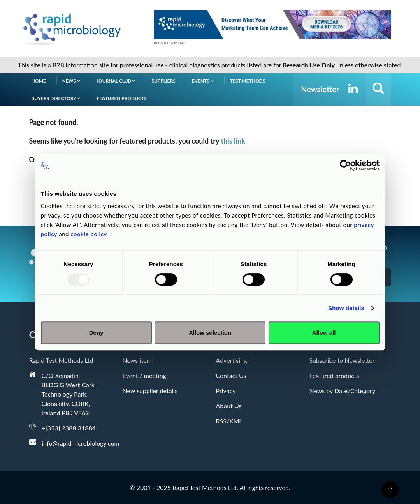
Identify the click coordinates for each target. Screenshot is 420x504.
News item (137, 360)
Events (203, 81)
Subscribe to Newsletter (342, 360)
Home (39, 81)
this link (233, 141)
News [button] (71, 81)
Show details (346, 308)
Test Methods (248, 81)
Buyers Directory (56, 98)
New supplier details (150, 391)
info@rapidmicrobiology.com (81, 443)
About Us (229, 406)
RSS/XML (229, 421)
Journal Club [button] (116, 81)
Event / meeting (144, 375)
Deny (96, 333)
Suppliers (163, 81)
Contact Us (231, 375)
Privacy (226, 391)
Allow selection (210, 333)
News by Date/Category (343, 391)
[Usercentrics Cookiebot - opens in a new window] (345, 165)
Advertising (232, 360)
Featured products (121, 98)
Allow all (324, 333)
